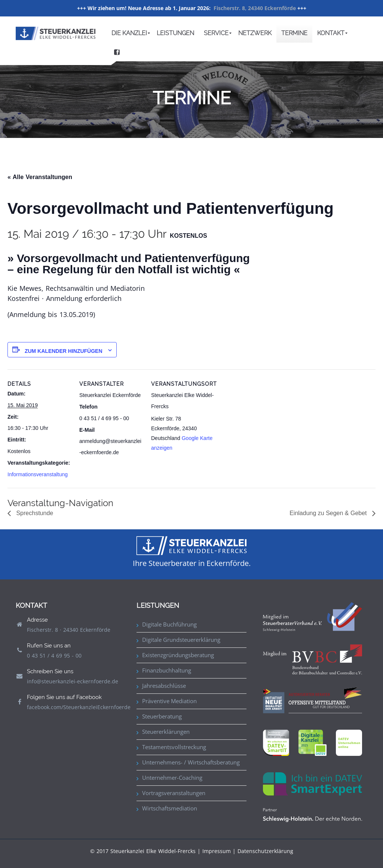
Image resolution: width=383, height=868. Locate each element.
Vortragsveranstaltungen (174, 793)
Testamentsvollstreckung (174, 747)
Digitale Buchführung (169, 624)
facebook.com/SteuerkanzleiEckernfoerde (79, 707)
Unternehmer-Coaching (172, 778)
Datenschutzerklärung (265, 851)
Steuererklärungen (166, 732)
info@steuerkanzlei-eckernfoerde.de (73, 681)
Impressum (217, 851)
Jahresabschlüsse (164, 686)
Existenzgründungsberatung (178, 655)
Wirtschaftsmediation (170, 808)
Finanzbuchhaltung (167, 670)
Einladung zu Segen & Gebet (329, 513)
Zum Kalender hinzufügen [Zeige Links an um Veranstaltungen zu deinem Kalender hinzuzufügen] (64, 351)
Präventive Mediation (169, 701)
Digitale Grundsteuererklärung (181, 640)
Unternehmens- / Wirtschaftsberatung (191, 762)
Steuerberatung (162, 716)
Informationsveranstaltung (38, 474)
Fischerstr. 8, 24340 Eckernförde (255, 8)
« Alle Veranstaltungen (40, 177)
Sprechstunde (34, 513)
